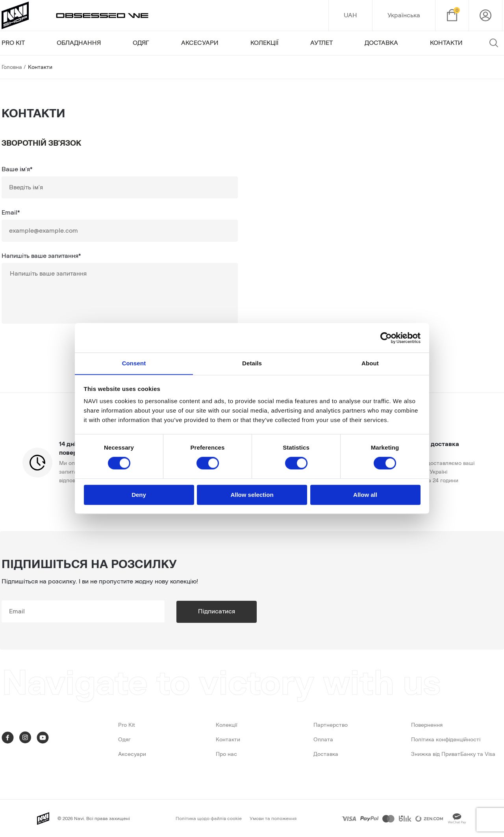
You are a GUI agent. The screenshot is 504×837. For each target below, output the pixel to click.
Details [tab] (252, 363)
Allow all (365, 495)
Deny (139, 495)
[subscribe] (87, 611)
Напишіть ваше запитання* (41, 256)
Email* (11, 213)
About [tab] (370, 363)
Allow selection (252, 495)
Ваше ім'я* (17, 169)
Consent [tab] (134, 363)
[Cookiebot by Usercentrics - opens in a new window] (386, 337)
